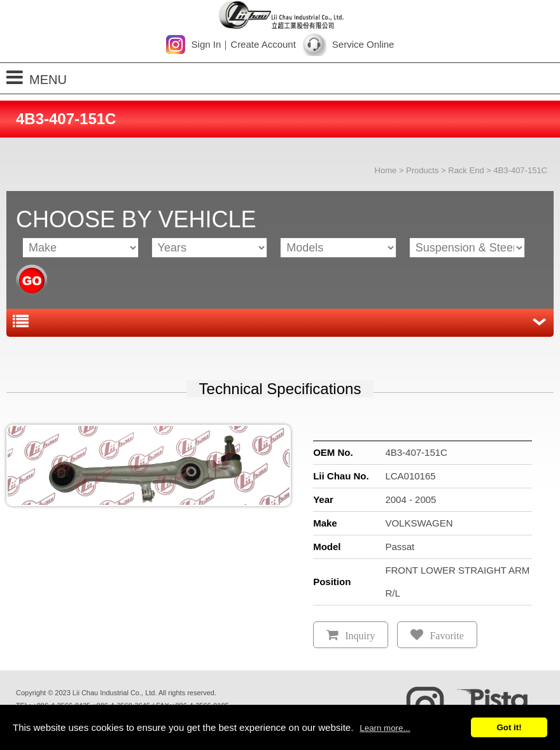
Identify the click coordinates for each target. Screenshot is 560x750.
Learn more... (385, 728)
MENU (37, 77)
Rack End (466, 170)
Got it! (509, 727)
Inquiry (360, 636)
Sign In (206, 44)
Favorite (446, 636)
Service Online (363, 44)
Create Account (263, 44)
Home (386, 170)
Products (422, 170)
